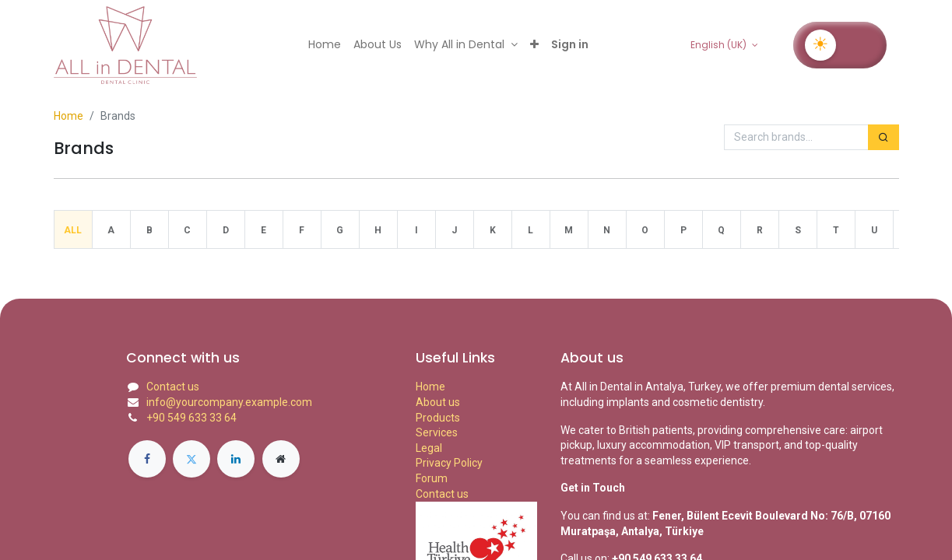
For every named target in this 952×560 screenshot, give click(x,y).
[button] (534, 45)
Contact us (173, 387)
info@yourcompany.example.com (229, 402)
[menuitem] (325, 45)
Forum (432, 478)
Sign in (570, 44)
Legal (429, 448)
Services (437, 432)
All (73, 230)
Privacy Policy (449, 463)
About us (438, 402)
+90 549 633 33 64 (191, 418)
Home (69, 116)
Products (438, 418)
